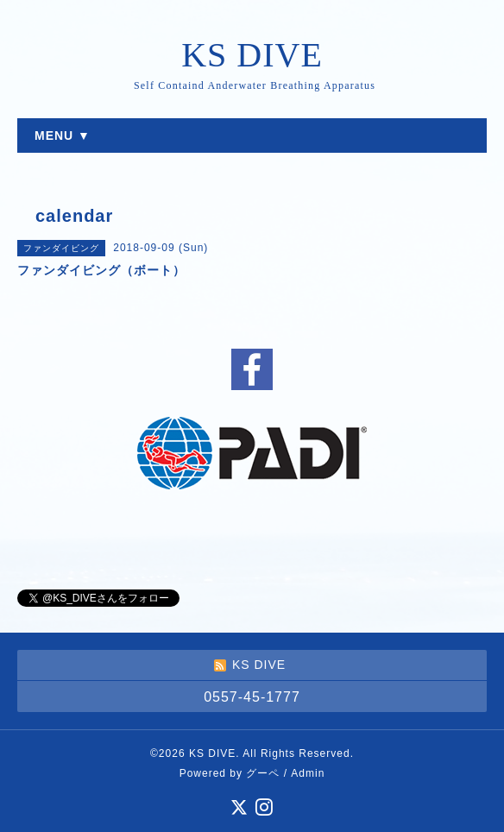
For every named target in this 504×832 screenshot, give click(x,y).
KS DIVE (252, 55)
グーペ (263, 773)
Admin (308, 773)
